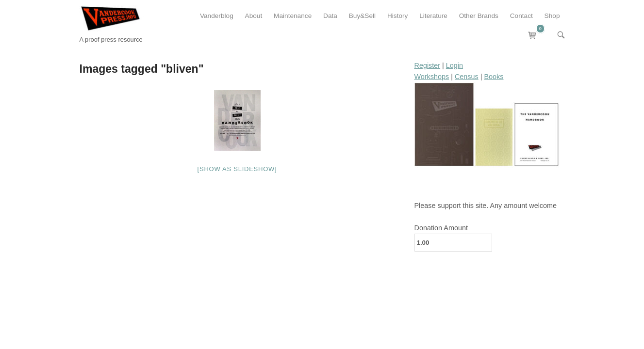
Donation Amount (441, 228)
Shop (552, 16)
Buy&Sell (362, 16)
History (398, 16)
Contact (521, 16)
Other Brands (479, 16)
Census (467, 77)
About (254, 16)
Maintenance (293, 16)
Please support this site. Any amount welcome (486, 206)
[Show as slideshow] (237, 169)
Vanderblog (217, 16)
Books (494, 77)
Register (428, 65)
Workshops (432, 77)
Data (330, 16)
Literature (433, 16)
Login (454, 65)
